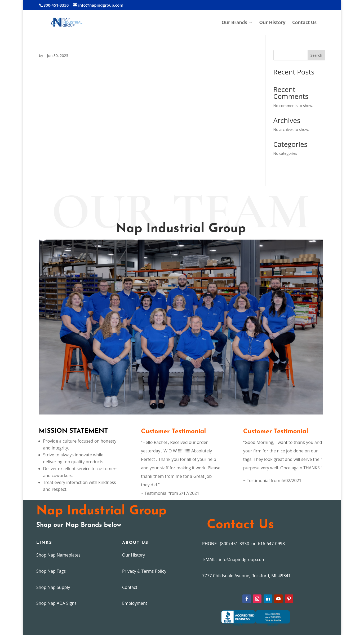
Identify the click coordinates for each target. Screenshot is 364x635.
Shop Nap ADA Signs (56, 603)
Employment (135, 603)
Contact (130, 587)
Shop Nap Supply (53, 587)
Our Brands (234, 23)
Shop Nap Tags (51, 571)
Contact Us (304, 23)
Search (316, 55)
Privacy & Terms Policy (144, 571)
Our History (272, 23)
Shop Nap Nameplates (58, 555)
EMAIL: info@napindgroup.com (234, 559)
